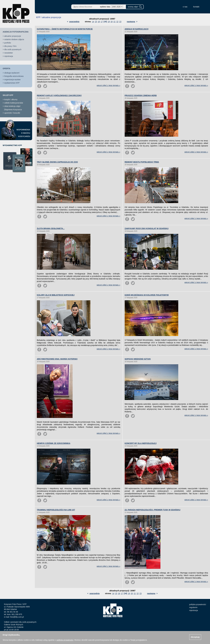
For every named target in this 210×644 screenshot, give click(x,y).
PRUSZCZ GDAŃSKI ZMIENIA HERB (141, 95)
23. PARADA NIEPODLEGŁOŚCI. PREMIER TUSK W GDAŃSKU (153, 510)
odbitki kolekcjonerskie (14, 103)
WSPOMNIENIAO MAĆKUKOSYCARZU (23, 133)
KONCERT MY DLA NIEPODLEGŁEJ (141, 443)
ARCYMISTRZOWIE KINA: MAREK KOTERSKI (57, 359)
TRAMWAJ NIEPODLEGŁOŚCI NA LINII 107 (56, 510)
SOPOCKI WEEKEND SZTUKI (138, 359)
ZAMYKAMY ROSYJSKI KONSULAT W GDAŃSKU (147, 228)
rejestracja (9, 56)
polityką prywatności (65, 640)
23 (120, 22)
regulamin (193, 607)
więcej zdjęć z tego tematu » (108, 85)
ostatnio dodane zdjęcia (14, 39)
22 (117, 22)
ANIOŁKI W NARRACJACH (137, 29)
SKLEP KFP (8, 95)
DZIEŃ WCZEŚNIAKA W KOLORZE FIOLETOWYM (147, 295)
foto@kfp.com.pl (17, 617)
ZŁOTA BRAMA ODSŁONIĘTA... (51, 228)
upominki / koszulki (12, 113)
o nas (185, 7)
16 (99, 22)
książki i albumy (11, 99)
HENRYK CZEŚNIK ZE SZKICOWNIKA (54, 443)
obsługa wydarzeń (12, 73)
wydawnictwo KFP (12, 83)
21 (115, 22)
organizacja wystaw (12, 80)
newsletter (9, 53)
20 (112, 22)
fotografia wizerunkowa (14, 76)
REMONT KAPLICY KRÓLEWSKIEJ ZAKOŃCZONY (59, 95)
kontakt (196, 7)
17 (102, 22)
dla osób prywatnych (13, 49)
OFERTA (6, 69)
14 (93, 22)
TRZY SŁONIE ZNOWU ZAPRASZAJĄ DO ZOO (57, 162)
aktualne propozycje (13, 36)
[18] (105, 22)
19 (109, 22)
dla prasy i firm (10, 46)
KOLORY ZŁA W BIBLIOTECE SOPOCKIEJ (56, 295)
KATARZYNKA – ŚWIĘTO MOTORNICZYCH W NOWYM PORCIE (65, 29)
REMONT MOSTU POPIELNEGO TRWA (142, 162)
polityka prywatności (198, 604)
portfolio (8, 43)
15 (96, 22)
